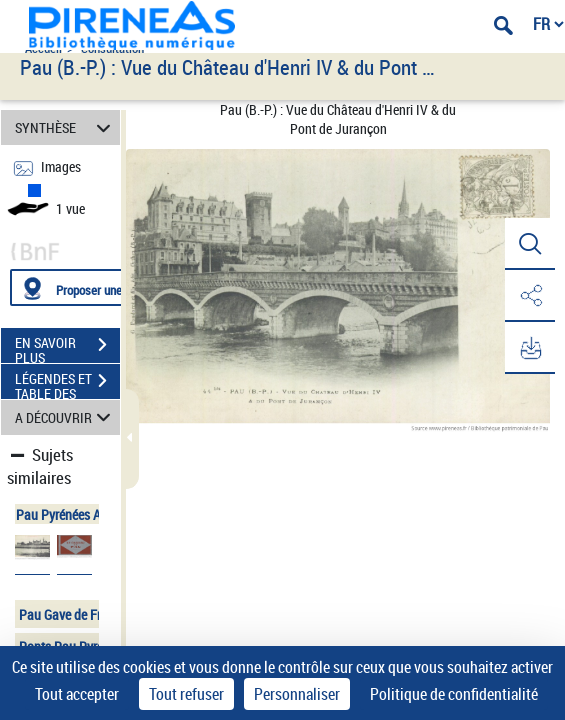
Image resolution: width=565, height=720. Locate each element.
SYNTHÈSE (66, 127)
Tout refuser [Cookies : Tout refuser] (186, 694)
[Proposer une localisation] (105, 287)
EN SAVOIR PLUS (67, 347)
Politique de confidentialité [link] (454, 694)
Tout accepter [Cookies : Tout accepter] (77, 694)
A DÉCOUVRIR (66, 417)
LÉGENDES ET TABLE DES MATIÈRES (67, 383)
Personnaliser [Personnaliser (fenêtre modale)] (297, 694)
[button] (530, 244)
